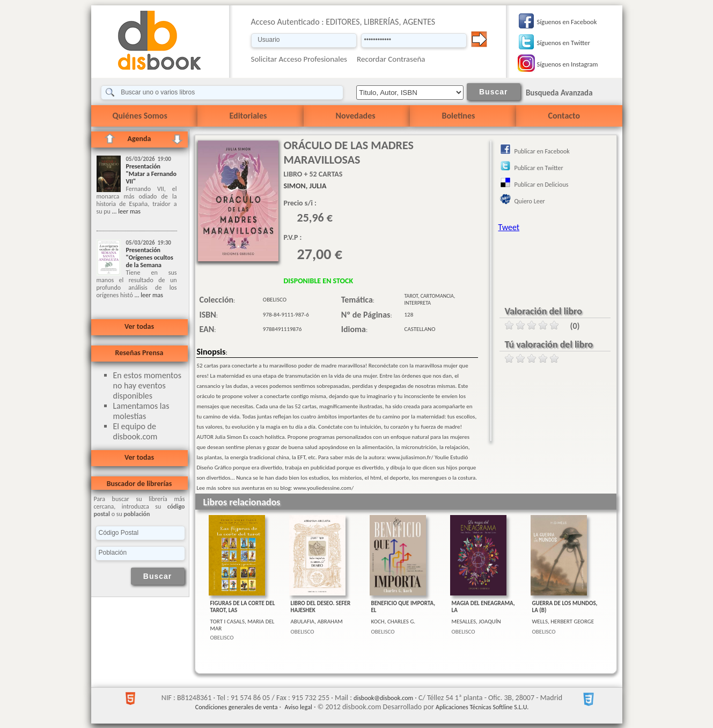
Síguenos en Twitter (564, 43)
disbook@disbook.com (383, 698)
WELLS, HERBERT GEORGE (563, 622)
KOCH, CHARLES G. (394, 622)
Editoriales (248, 116)
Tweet (509, 227)
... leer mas (126, 211)
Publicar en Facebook (542, 151)
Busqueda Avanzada (559, 93)
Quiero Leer (530, 201)
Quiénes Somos (140, 116)
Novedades (356, 116)
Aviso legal (298, 707)
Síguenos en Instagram (568, 64)
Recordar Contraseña (391, 59)
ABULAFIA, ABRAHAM (317, 622)
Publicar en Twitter (539, 168)
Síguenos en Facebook (567, 22)
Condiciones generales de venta (237, 707)
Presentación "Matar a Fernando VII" (151, 174)
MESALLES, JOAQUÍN (476, 622)
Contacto (564, 116)
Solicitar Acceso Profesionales (299, 59)
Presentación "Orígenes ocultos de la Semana (150, 258)
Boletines (459, 116)
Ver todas (139, 326)
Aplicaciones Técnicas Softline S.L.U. (482, 707)
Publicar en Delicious (542, 185)
